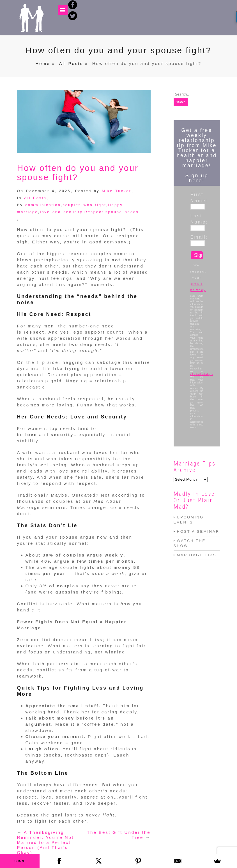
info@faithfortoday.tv (202, 374)
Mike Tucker (117, 191)
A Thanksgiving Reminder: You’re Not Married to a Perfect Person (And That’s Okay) (46, 842)
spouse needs (122, 212)
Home (43, 63)
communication (43, 205)
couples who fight (84, 205)
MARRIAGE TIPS (197, 555)
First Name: (197, 197)
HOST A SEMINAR (198, 531)
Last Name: (197, 219)
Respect (94, 212)
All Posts (71, 63)
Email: (197, 237)
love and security (61, 212)
